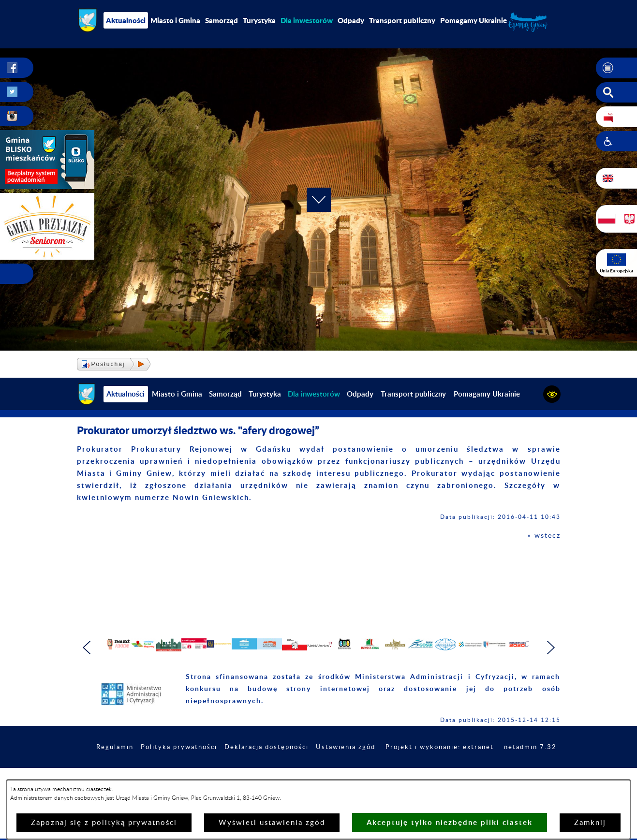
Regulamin (157, 777)
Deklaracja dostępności (317, 777)
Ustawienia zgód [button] (400, 777)
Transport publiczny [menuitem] (402, 20)
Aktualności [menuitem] (126, 20)
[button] (616, 68)
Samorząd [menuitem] (222, 20)
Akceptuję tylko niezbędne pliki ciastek (450, 822)
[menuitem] (307, 20)
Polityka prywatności (224, 777)
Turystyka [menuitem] (259, 20)
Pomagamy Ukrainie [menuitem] (474, 20)
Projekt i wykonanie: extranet (499, 777)
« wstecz (543, 536)
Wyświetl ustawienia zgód (272, 823)
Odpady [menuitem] (351, 20)
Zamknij (590, 823)
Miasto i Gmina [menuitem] (175, 20)
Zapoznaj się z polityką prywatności (104, 823)
